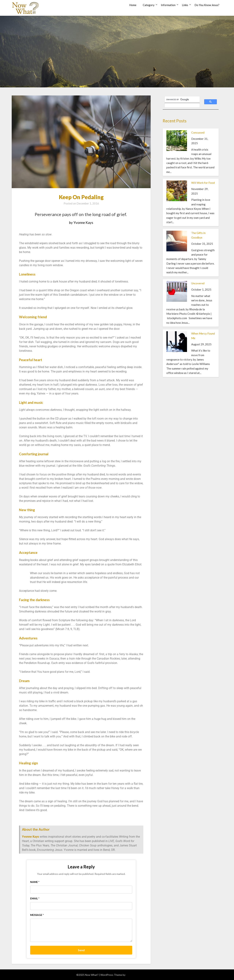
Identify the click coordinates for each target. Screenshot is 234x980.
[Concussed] (177, 150)
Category (149, 5)
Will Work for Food (203, 183)
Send (81, 950)
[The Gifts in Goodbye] (177, 250)
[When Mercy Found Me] (177, 351)
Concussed (198, 132)
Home (133, 5)
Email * (35, 898)
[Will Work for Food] (177, 200)
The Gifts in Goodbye (198, 235)
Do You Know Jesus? (207, 5)
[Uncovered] (177, 301)
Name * (35, 882)
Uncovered (198, 283)
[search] (180, 100)
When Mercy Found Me (203, 336)
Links (185, 5)
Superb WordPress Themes (142, 975)
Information (168, 5)
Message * (37, 915)
